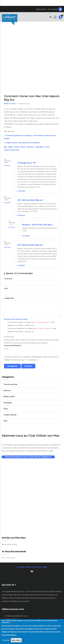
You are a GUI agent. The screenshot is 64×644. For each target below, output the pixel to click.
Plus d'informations (9, 635)
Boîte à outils (10, 104)
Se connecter (53, 9)
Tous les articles (10, 384)
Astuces (7, 390)
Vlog (6, 409)
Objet (6, 289)
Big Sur (23, 147)
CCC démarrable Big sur (30, 200)
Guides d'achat (10, 415)
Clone (47, 147)
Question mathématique (13, 346)
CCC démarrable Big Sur (30, 245)
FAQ (5, 421)
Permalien (7, 165)
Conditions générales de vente (16, 616)
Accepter (6, 640)
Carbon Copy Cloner (12, 150)
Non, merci (16, 640)
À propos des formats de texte (16, 319)
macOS (17, 147)
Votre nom (8, 279)
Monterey (31, 147)
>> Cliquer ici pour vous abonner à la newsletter (22, 143)
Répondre (22, 191)
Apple (11, 147)
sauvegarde (40, 147)
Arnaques (8, 403)
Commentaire (9, 298)
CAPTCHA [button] (10, 337)
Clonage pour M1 (27, 163)
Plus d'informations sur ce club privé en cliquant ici (28, 457)
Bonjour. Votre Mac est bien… (38, 225)
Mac (6, 147)
